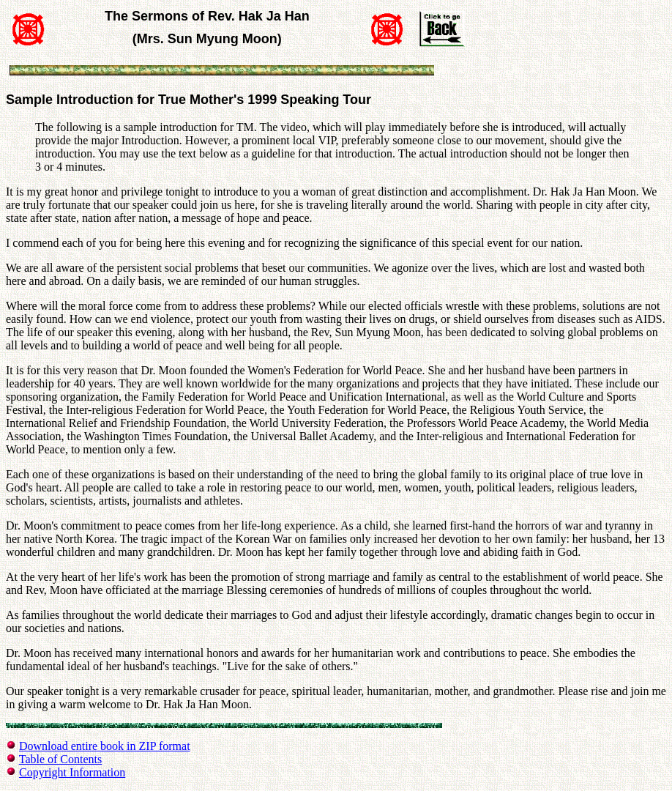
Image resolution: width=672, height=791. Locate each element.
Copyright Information (72, 772)
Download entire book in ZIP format (105, 746)
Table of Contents (61, 759)
